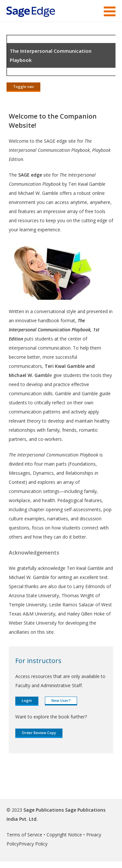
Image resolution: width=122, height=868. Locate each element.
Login (27, 700)
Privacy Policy (33, 844)
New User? (61, 700)
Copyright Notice (64, 835)
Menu (110, 11)
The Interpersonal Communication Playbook (51, 55)
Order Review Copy (39, 733)
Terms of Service (24, 835)
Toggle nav (23, 87)
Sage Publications (44, 810)
